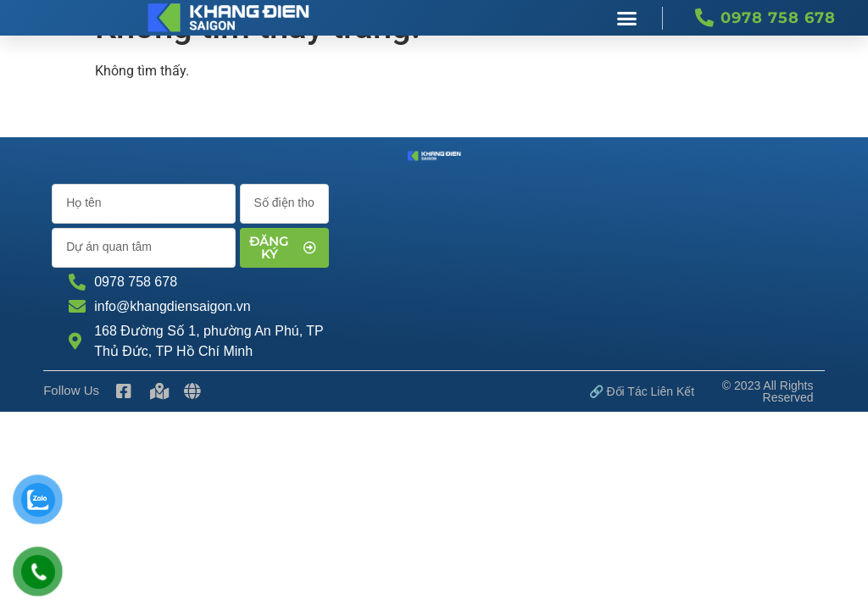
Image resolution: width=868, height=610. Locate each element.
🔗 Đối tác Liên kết (642, 391)
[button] (627, 18)
